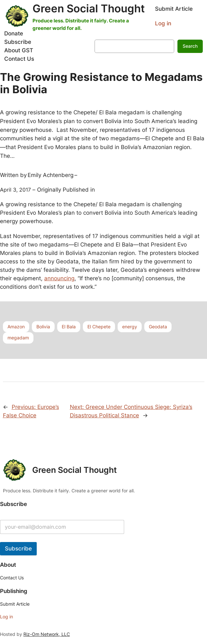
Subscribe (18, 549)
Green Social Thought (89, 8)
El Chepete (99, 327)
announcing (59, 278)
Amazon (16, 327)
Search (190, 46)
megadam (18, 338)
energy (130, 327)
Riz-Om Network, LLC (47, 634)
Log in (163, 23)
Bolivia (43, 327)
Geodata (158, 327)
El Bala (69, 327)
